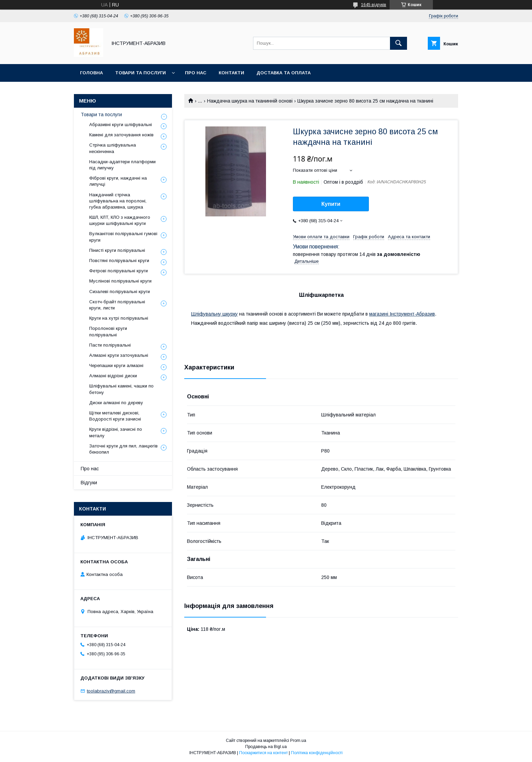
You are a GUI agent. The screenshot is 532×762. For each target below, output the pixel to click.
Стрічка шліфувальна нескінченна (113, 148)
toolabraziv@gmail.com (111, 691)
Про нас (196, 73)
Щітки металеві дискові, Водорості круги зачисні (115, 416)
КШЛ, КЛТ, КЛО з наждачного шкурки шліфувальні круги (120, 220)
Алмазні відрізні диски (113, 376)
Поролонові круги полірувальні (108, 331)
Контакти (231, 73)
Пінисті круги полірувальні (117, 250)
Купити (331, 204)
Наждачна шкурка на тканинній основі (250, 101)
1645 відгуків (374, 5)
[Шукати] (398, 43)
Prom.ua (298, 741)
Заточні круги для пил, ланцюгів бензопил (123, 449)
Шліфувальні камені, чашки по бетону (121, 389)
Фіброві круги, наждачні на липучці (118, 181)
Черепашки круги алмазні (116, 365)
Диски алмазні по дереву (116, 403)
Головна (91, 73)
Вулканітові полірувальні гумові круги (123, 237)
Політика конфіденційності (317, 753)
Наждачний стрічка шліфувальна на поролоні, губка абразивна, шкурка (118, 201)
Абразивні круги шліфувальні (121, 125)
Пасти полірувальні (110, 345)
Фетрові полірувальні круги (119, 271)
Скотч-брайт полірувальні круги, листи (117, 305)
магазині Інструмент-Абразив (402, 314)
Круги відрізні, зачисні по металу (116, 432)
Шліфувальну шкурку (214, 314)
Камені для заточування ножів (121, 135)
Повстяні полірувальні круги (119, 261)
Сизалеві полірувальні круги (120, 292)
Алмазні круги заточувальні (119, 355)
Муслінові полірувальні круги (120, 281)
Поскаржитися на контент (263, 753)
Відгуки (89, 483)
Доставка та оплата (284, 73)
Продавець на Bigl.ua (266, 747)
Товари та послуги (140, 73)
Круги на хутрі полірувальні (119, 318)
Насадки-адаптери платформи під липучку (122, 165)
